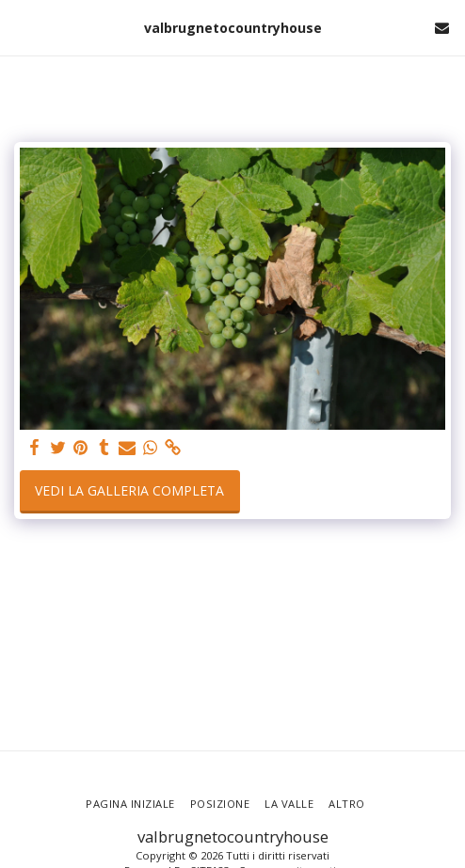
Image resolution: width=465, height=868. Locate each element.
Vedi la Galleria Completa (129, 490)
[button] (21, 27)
